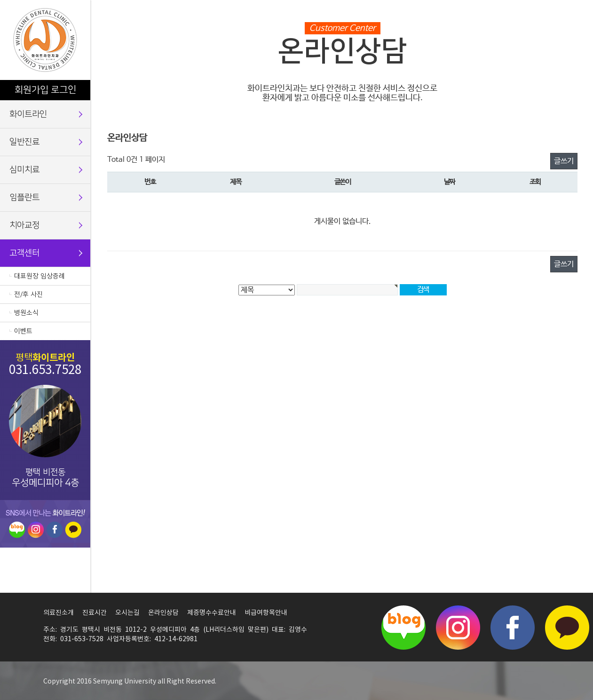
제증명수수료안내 (212, 613)
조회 (535, 182)
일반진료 (24, 142)
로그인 (63, 90)
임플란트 (24, 198)
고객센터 (24, 253)
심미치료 (24, 170)
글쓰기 (564, 161)
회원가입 (32, 90)
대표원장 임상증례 (40, 276)
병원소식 (26, 313)
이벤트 (23, 331)
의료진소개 (59, 613)
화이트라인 (28, 114)
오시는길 (127, 613)
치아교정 (24, 225)
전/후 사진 (28, 294)
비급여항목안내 (266, 613)
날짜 (449, 182)
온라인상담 (163, 613)
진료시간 (95, 613)
